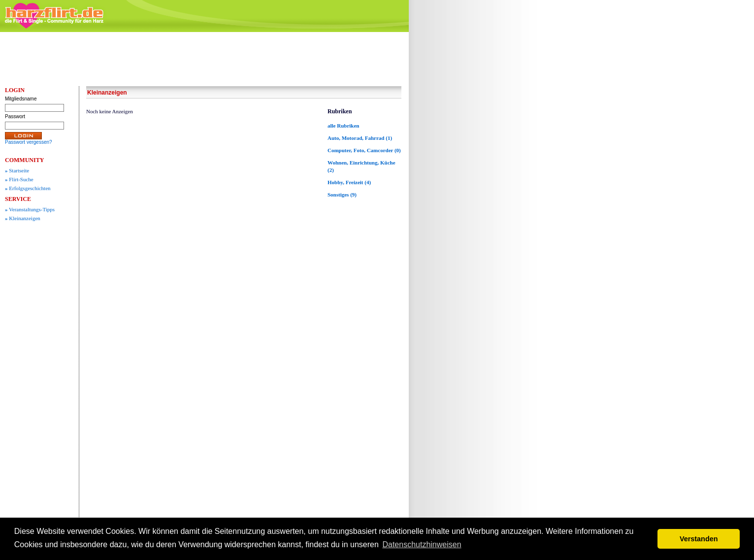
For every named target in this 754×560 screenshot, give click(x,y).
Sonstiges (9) (342, 195)
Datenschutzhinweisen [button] (422, 544)
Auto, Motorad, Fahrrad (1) (360, 138)
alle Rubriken (343, 126)
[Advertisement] (488, 185)
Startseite (17, 170)
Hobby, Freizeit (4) (349, 182)
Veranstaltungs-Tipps (30, 209)
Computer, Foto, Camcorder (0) (364, 150)
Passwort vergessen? (29, 142)
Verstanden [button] (699, 539)
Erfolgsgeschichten (28, 188)
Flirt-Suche (19, 179)
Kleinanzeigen (23, 218)
